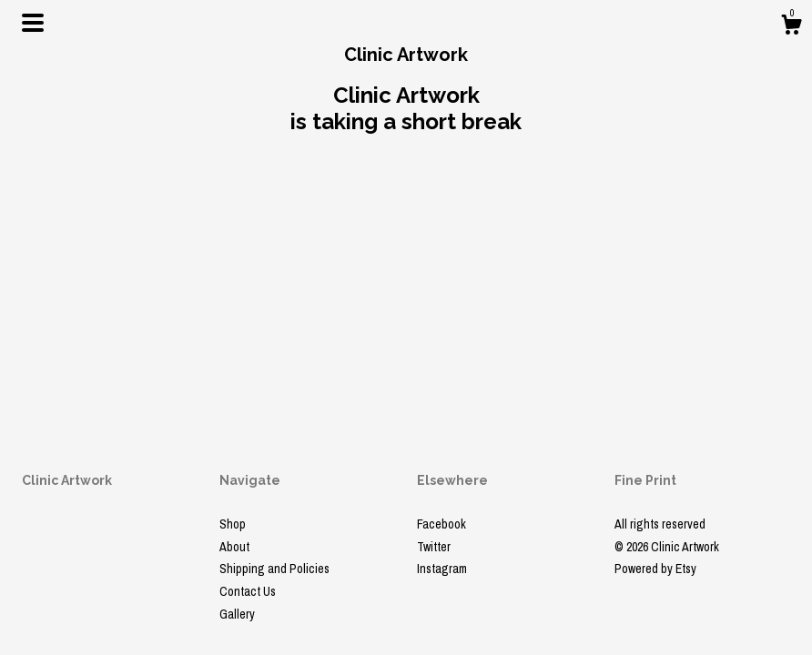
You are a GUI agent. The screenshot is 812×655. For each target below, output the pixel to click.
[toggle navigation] (33, 23)
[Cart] (791, 27)
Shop (233, 524)
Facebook (442, 524)
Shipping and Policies (274, 569)
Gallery (237, 614)
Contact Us (248, 591)
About (234, 547)
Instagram (442, 569)
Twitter (434, 547)
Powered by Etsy (655, 569)
